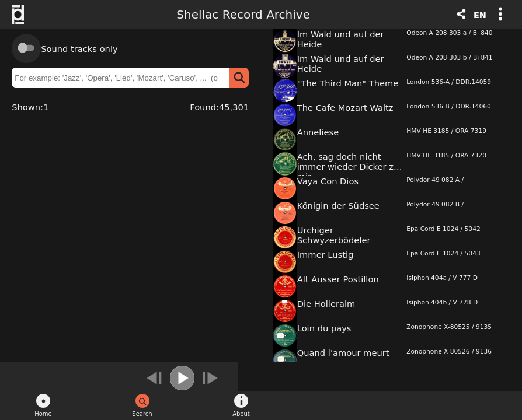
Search (142, 414)
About (241, 414)
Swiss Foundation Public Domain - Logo (24, 15)
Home (43, 414)
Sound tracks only (79, 49)
